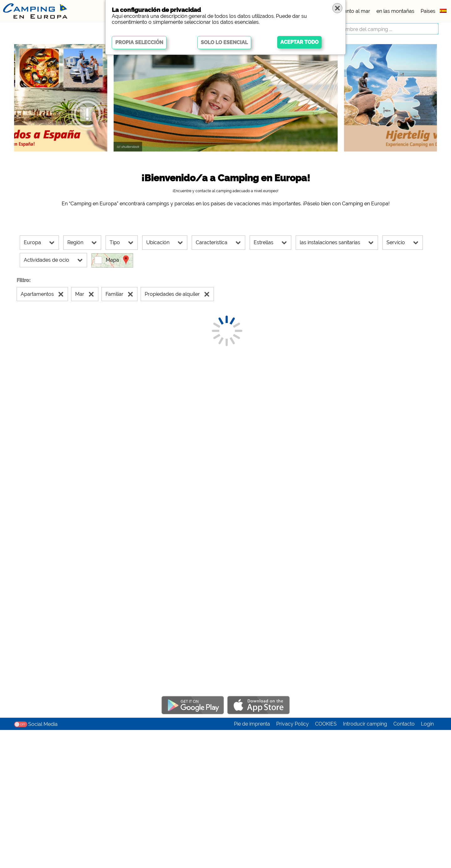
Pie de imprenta (252, 862)
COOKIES (326, 862)
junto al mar (356, 11)
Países (428, 11)
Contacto (404, 862)
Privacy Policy (293, 862)
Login (427, 862)
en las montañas (395, 11)
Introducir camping (365, 862)
